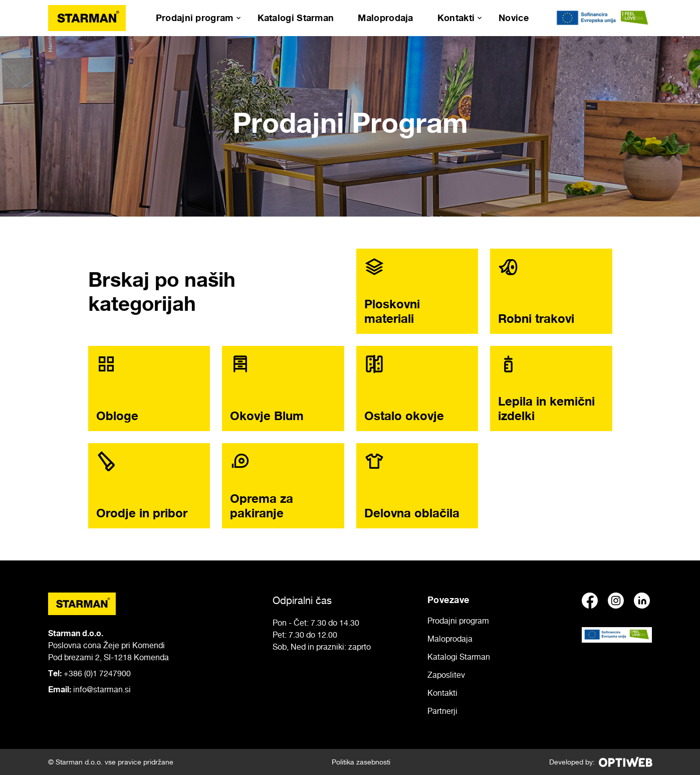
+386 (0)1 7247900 (97, 673)
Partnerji (442, 711)
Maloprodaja (385, 18)
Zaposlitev (446, 675)
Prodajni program (195, 18)
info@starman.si (102, 689)
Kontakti (456, 18)
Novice (514, 18)
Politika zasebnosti (361, 762)
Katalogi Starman (296, 18)
